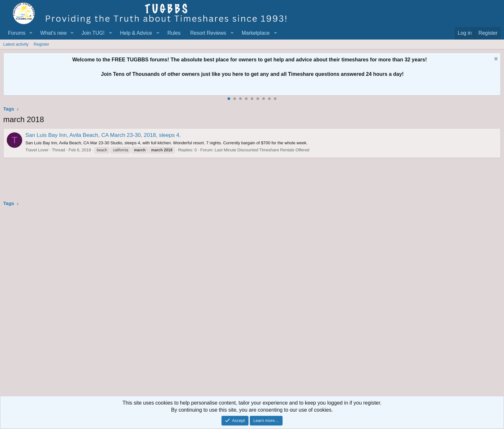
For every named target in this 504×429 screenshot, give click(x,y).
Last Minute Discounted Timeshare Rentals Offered (262, 150)
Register (41, 44)
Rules (174, 33)
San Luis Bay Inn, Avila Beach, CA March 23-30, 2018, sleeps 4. (103, 135)
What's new (53, 33)
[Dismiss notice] (495, 60)
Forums (17, 33)
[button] (31, 33)
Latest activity (16, 44)
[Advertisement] (196, 303)
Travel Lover (37, 150)
